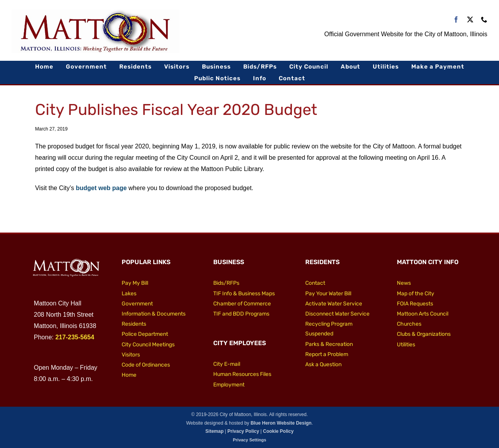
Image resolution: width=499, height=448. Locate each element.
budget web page (101, 188)
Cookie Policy (278, 431)
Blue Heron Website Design (281, 423)
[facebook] (456, 19)
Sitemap (215, 431)
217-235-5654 (75, 337)
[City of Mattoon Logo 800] (96, 13)
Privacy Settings (249, 440)
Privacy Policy (243, 431)
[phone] (484, 19)
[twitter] (470, 19)
